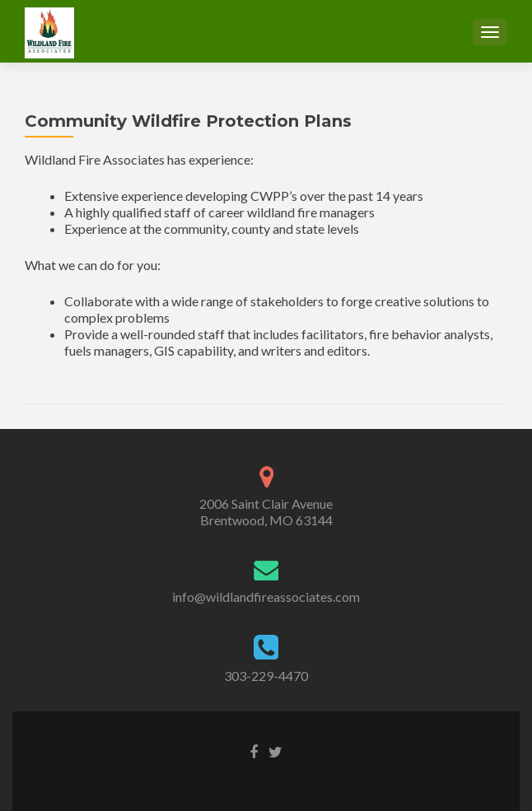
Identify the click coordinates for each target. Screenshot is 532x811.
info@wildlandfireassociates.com (266, 597)
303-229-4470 (266, 676)
